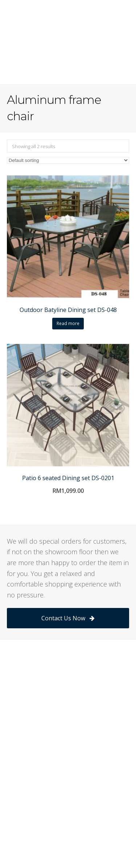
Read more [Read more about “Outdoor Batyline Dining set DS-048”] (68, 323)
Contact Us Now (68, 618)
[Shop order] (68, 160)
